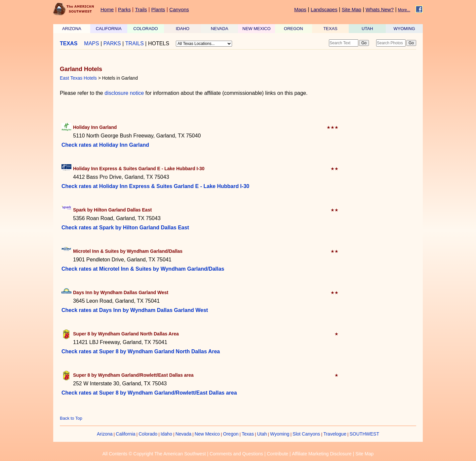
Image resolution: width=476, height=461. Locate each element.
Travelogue (335, 434)
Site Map (352, 9)
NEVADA (220, 29)
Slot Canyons (306, 434)
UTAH (367, 29)
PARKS (112, 43)
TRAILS (135, 43)
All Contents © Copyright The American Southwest (154, 454)
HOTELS (159, 43)
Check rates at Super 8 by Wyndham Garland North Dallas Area (141, 351)
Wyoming (280, 434)
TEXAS (330, 29)
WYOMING (404, 29)
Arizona (105, 434)
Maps (300, 9)
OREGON (294, 29)
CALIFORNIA (109, 29)
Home (107, 9)
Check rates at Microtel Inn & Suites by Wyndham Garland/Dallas (143, 269)
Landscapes (324, 9)
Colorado (148, 434)
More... (404, 10)
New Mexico (207, 434)
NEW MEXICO (256, 29)
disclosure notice (124, 93)
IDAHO (183, 29)
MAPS (91, 43)
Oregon (231, 434)
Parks (124, 9)
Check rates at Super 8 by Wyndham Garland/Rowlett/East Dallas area (149, 393)
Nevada (183, 434)
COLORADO (145, 29)
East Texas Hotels (78, 78)
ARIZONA (72, 29)
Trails (141, 9)
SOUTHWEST (364, 434)
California (125, 434)
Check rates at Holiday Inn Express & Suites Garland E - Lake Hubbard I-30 (155, 186)
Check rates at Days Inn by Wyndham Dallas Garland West (135, 310)
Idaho (166, 434)
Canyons (179, 9)
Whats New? (380, 9)
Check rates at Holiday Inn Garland (105, 145)
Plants (158, 9)
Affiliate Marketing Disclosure (322, 454)
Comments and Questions (236, 454)
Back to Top (71, 418)
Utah (262, 434)
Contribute (278, 454)
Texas (248, 434)
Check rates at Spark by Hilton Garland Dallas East (125, 228)
